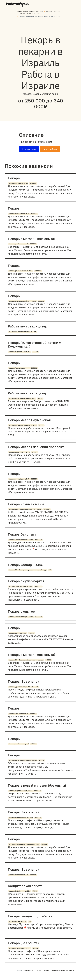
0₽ (35, 331)
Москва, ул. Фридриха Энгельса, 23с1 (23, 425)
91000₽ (32, 633)
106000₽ (38, 586)
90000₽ (38, 540)
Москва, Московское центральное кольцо (25, 509)
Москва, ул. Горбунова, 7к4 (19, 479)
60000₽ (33, 714)
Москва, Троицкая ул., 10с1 (19, 368)
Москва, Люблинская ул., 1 (19, 744)
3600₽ (40, 399)
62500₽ (34, 479)
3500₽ (41, 425)
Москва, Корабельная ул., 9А (20, 352)
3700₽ (34, 452)
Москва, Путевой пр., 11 (18, 922)
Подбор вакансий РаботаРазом (29, 11)
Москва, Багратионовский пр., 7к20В (23, 760)
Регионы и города (42, 970)
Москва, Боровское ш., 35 (18, 875)
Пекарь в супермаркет (26, 581)
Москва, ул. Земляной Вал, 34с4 (21, 271)
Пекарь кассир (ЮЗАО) (26, 565)
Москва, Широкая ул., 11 (18, 633)
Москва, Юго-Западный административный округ (28, 570)
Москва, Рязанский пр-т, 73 (19, 452)
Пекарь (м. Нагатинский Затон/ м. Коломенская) (35, 345)
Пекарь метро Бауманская (29, 420)
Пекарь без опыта (22, 534)
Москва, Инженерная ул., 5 (19, 214)
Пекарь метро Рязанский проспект (36, 447)
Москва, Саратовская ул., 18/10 (20, 791)
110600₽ (47, 509)
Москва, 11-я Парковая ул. (18, 714)
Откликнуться (29, 149)
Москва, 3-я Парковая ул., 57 (19, 948)
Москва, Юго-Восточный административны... (26, 660)
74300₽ (35, 948)
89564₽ (33, 875)
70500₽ (34, 214)
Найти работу (50, 149)
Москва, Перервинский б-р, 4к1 (21, 818)
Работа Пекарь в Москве (30, 14)
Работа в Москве (53, 11)
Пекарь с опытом (22, 611)
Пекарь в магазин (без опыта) (32, 239)
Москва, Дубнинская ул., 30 (19, 687)
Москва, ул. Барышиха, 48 (18, 183)
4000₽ (42, 760)
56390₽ (41, 301)
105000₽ (39, 617)
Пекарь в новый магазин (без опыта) (37, 785)
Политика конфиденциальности (62, 970)
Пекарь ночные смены (26, 504)
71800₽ (48, 660)
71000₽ (35, 687)
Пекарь (14, 178)
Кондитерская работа (25, 886)
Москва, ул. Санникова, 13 (18, 244)
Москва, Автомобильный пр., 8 (20, 331)
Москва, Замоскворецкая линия (21, 540)
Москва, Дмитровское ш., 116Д (21, 586)
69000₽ (38, 271)
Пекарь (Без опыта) (23, 682)
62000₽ (33, 183)
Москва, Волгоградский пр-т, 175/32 (22, 301)
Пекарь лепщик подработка (30, 916)
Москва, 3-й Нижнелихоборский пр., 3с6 (24, 844)
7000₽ (35, 352)
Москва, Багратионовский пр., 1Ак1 (22, 399)
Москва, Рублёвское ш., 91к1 (19, 891)
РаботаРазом (44, 142)
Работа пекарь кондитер (28, 326)
